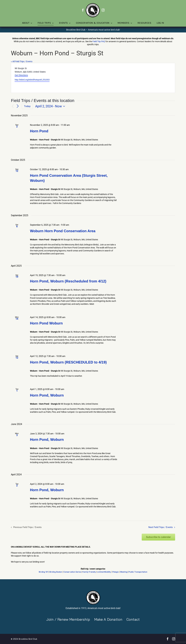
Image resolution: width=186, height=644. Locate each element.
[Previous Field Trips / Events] (13, 106)
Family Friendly (89, 572)
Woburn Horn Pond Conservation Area (63, 231)
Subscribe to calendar (158, 537)
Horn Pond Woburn (46, 323)
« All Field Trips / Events (22, 61)
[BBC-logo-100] (93, 4)
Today (27, 106)
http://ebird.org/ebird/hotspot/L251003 (32, 80)
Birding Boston (56, 572)
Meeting (124, 572)
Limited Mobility (104, 572)
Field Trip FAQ (99, 41)
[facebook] (83, 10)
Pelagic (116, 572)
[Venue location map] (134, 78)
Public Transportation (138, 572)
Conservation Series (72, 572)
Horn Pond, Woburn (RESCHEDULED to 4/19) (68, 362)
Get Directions (21, 75)
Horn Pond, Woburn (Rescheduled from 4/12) (68, 281)
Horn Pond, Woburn (47, 395)
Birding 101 (43, 572)
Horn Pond (39, 131)
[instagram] (103, 10)
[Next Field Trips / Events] (18, 106)
